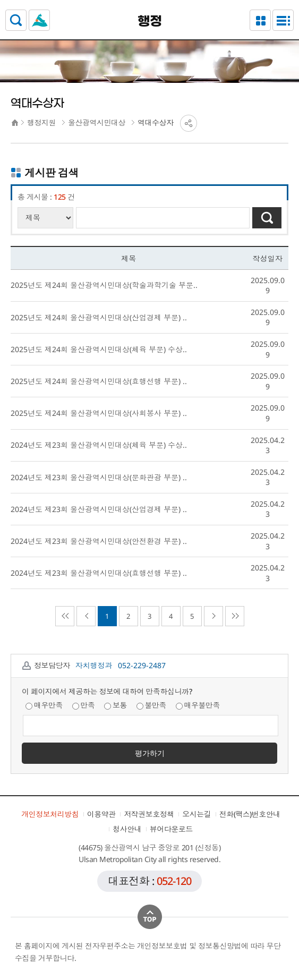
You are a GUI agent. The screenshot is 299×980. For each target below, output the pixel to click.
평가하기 (150, 753)
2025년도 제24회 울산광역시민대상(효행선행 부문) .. (99, 381)
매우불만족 (198, 705)
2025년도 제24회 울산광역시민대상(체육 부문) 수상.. (99, 349)
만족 (84, 705)
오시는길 (197, 814)
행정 (149, 22)
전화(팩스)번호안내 (250, 814)
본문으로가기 (149, 0)
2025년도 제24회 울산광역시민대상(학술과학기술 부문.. (104, 285)
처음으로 (65, 616)
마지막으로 (235, 616)
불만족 (152, 705)
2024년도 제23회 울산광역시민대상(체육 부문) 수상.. (99, 445)
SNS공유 (189, 123)
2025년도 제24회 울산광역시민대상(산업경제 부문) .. (99, 317)
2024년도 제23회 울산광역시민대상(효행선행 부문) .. (99, 573)
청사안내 (127, 829)
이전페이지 (86, 616)
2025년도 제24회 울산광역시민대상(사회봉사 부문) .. (99, 413)
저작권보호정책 (149, 814)
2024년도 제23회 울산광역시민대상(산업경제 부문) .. (99, 509)
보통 (116, 705)
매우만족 (44, 705)
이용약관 (101, 814)
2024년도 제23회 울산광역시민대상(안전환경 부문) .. (99, 541)
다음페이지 (213, 616)
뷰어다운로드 (171, 829)
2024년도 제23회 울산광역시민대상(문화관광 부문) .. (99, 477)
